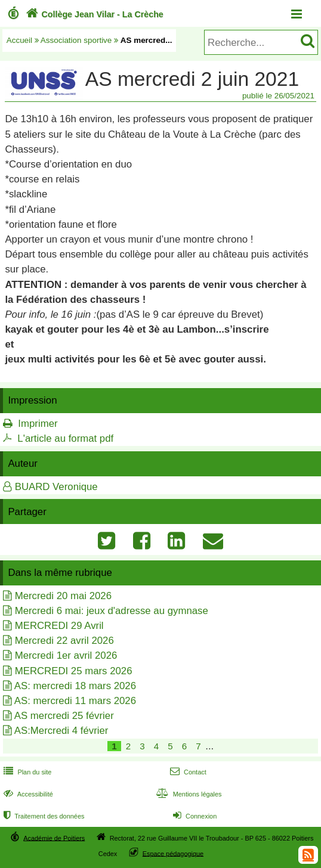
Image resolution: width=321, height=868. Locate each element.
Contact (187, 772)
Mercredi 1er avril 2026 (66, 655)
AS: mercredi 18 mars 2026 (75, 686)
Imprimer (38, 424)
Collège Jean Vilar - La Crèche (93, 14)
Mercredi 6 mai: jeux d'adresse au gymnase (112, 611)
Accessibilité (27, 794)
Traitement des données (43, 816)
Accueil (19, 40)
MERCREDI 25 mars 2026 (74, 671)
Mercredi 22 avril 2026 (64, 641)
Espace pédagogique (173, 853)
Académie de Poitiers (54, 838)
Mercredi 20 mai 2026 (63, 596)
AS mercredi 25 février (64, 716)
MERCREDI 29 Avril (59, 626)
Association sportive (76, 40)
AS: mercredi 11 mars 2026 (75, 701)
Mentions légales (187, 794)
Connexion (194, 816)
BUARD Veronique (56, 487)
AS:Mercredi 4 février (61, 731)
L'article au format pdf (65, 438)
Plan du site (26, 772)
